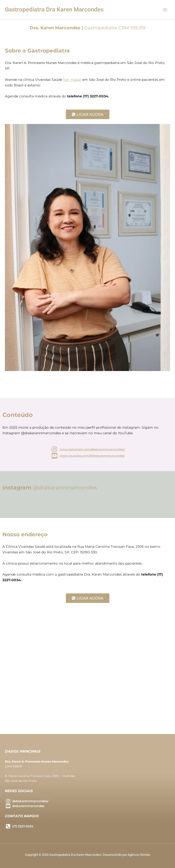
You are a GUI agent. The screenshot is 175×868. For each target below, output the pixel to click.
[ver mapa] (72, 80)
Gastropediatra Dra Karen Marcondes (54, 10)
